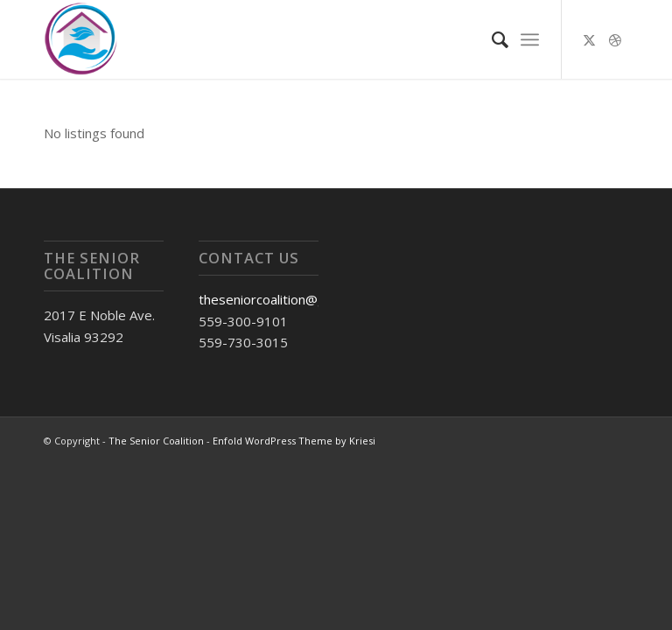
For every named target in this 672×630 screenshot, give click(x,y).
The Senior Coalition (156, 441)
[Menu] (530, 39)
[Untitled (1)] (80, 39)
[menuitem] (491, 39)
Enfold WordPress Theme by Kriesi (294, 441)
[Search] (491, 39)
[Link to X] (589, 39)
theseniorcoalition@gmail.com (288, 299)
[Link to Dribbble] (615, 39)
